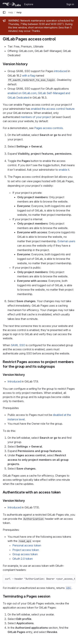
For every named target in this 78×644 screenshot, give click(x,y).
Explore (29, 4)
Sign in (70, 4)
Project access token (26, 550)
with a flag (28, 76)
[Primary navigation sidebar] (4, 12)
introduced (61, 71)
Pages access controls (49, 128)
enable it (64, 170)
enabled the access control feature (53, 109)
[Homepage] (12, 4)
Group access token (25, 554)
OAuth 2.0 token (23, 559)
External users (66, 241)
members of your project (36, 117)
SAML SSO (18, 345)
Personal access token (27, 545)
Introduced (14, 381)
